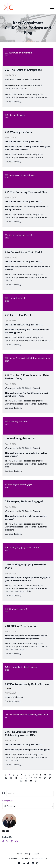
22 (21, 781)
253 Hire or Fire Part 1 (18, 315)
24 (31, 781)
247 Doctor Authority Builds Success (27, 684)
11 (50, 775)
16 (26, 778)
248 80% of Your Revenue (21, 626)
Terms (19, 853)
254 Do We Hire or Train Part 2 (24, 252)
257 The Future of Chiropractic (23, 70)
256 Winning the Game (19, 132)
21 (50, 778)
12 (6, 778)
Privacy (27, 853)
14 (16, 778)
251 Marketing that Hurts (20, 438)
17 (31, 778)
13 (11, 778)
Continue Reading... (13, 101)
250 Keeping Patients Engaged (24, 501)
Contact (36, 853)
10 (45, 775)
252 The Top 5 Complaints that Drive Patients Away (27, 377)
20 (45, 778)
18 (35, 778)
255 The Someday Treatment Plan (26, 192)
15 (21, 778)
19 (40, 778)
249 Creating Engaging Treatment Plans (26, 566)
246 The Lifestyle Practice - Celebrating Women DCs (22, 733)
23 (26, 781)
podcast (8, 688)
